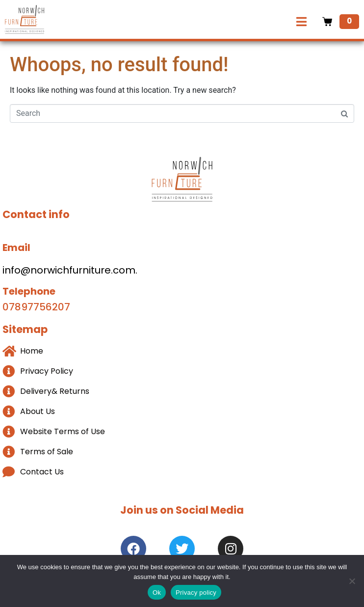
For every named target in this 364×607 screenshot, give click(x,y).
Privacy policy (196, 593)
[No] (352, 581)
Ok (157, 593)
